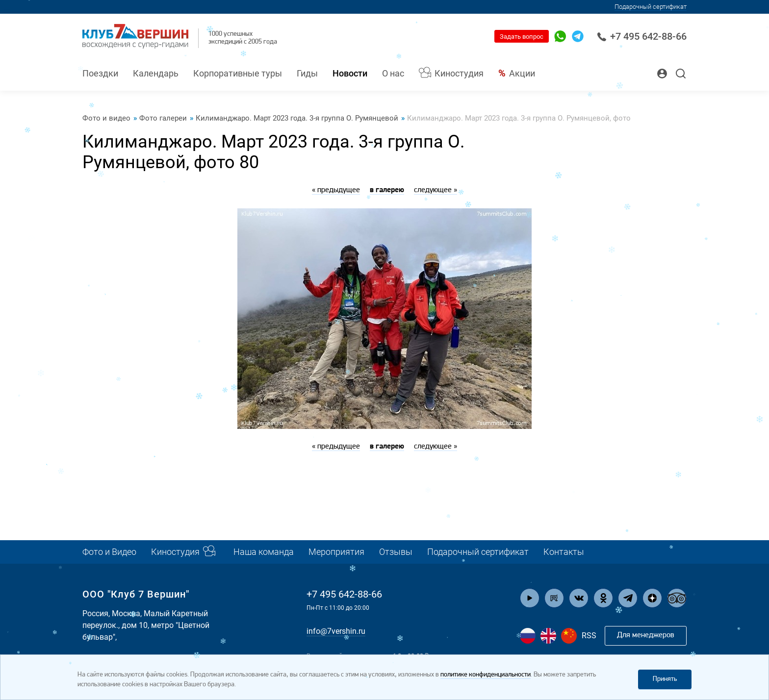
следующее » (436, 190)
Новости (350, 73)
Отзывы (396, 552)
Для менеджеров (646, 635)
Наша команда (264, 552)
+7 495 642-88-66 (642, 36)
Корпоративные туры (238, 73)
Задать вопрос (522, 37)
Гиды (307, 73)
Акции (522, 73)
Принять (665, 679)
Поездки (100, 73)
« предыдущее (336, 190)
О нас (393, 73)
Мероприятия (336, 552)
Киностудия (459, 73)
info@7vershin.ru (336, 631)
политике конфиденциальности (486, 675)
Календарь (156, 73)
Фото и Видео (109, 552)
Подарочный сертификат (478, 552)
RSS (589, 636)
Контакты (564, 552)
